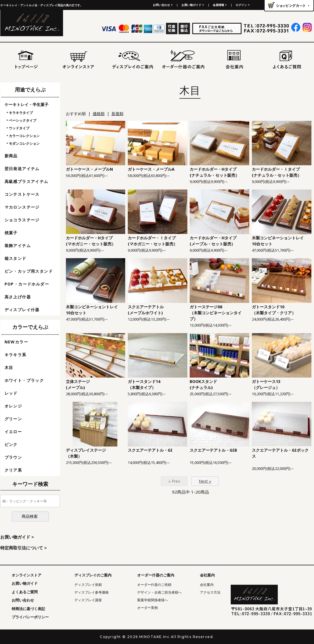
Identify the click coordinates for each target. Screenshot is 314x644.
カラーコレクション (24, 136)
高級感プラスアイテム (27, 181)
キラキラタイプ (21, 113)
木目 (9, 367)
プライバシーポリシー (30, 617)
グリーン (13, 419)
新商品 (11, 156)
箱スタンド (16, 258)
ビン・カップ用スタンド (29, 271)
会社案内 (207, 585)
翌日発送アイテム (22, 169)
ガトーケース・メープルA (151, 169)
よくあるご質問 (25, 592)
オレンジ (13, 406)
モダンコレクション (24, 143)
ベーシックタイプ (23, 120)
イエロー (13, 432)
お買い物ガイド (25, 583)
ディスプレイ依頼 (88, 585)
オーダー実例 (147, 608)
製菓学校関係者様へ (153, 600)
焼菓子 (11, 233)
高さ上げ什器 (18, 297)
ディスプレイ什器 (22, 310)
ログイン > (243, 5)
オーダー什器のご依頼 (154, 585)
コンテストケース (22, 194)
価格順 (99, 114)
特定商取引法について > (24, 548)
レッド (11, 393)
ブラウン (13, 457)
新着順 (118, 114)
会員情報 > (220, 5)
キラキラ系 (16, 355)
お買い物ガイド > (193, 5)
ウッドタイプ (19, 128)
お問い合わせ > (163, 5)
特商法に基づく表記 (28, 609)
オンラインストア (27, 575)
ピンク (11, 444)
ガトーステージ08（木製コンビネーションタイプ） (216, 313)
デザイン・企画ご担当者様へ (159, 592)
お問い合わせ (23, 600)
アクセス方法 (210, 592)
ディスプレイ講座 (88, 600)
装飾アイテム (18, 245)
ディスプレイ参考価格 (92, 592)
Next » (205, 481)
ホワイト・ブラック (24, 380)
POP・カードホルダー (27, 284)
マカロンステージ (22, 207)
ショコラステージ (22, 220)
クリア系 (13, 470)
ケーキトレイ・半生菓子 (27, 104)
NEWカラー (16, 342)
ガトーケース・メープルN (89, 169)
